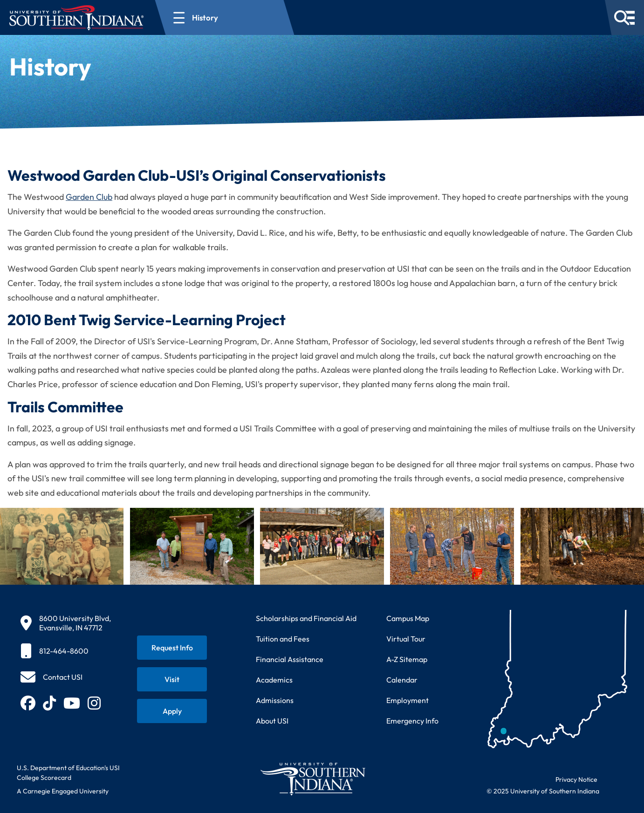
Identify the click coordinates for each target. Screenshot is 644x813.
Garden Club (89, 197)
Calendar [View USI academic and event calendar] (402, 680)
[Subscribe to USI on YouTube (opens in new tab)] (72, 703)
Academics (274, 680)
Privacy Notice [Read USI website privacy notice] (576, 779)
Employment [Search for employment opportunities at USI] (408, 700)
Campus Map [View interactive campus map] (408, 618)
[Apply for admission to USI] (172, 711)
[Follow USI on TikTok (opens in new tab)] (49, 703)
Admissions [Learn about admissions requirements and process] (275, 700)
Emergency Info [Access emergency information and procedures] (412, 721)
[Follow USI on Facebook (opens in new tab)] (28, 703)
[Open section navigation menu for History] (225, 17)
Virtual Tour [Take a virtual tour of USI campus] (406, 639)
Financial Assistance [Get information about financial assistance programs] (290, 659)
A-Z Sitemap (407, 659)
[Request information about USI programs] (172, 648)
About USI (272, 721)
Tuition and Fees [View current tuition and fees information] (283, 639)
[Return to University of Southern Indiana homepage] (312, 779)
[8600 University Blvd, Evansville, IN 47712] (66, 623)
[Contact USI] (51, 677)
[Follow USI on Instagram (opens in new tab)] (94, 703)
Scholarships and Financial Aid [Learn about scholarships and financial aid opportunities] (306, 618)
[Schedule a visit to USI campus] (172, 679)
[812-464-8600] (66, 651)
